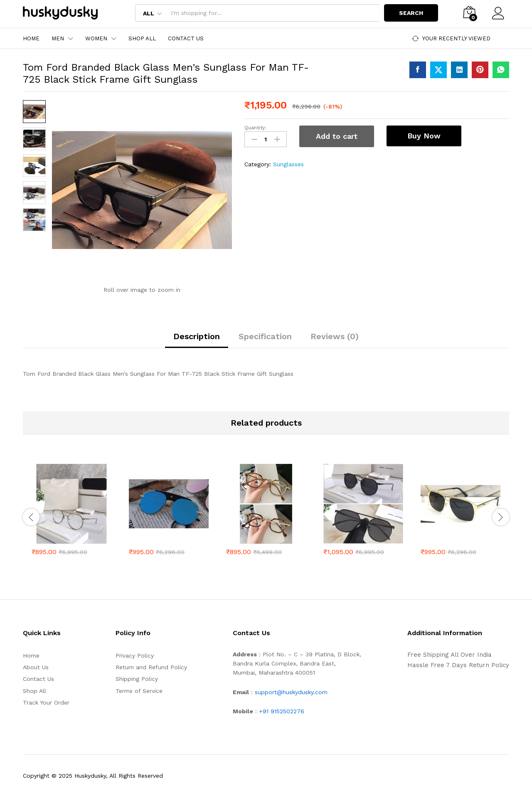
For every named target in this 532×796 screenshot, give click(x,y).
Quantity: (255, 128)
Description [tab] (197, 336)
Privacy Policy (135, 656)
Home (31, 38)
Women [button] (96, 38)
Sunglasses (288, 164)
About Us (36, 667)
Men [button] (58, 38)
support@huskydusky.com (291, 692)
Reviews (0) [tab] (335, 336)
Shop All (142, 38)
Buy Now (424, 136)
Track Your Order (46, 702)
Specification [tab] (265, 336)
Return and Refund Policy (151, 667)
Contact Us (186, 38)
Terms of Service (139, 691)
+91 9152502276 (282, 711)
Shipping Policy (137, 679)
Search (411, 13)
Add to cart (337, 136)
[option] (71, 516)
